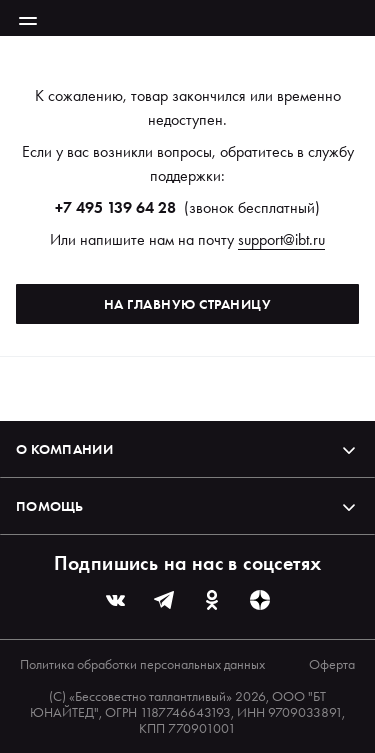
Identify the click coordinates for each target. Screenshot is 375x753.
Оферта (332, 664)
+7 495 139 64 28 (115, 207)
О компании (187, 449)
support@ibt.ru (281, 239)
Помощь (187, 506)
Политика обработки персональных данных (142, 664)
